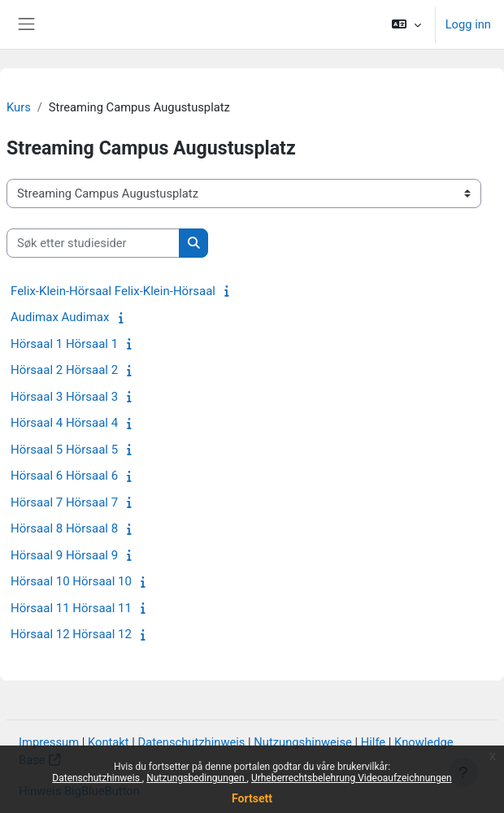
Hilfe (373, 742)
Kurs (19, 107)
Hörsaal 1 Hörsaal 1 (64, 344)
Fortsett (252, 798)
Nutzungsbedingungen (196, 778)
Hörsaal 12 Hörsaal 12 (71, 634)
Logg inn (468, 24)
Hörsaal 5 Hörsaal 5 (64, 450)
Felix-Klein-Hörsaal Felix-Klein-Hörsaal (113, 291)
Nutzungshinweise (303, 742)
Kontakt (109, 742)
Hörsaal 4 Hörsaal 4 (64, 423)
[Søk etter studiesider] (93, 243)
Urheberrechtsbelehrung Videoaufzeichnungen (352, 778)
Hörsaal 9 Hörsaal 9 (64, 555)
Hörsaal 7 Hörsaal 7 (64, 502)
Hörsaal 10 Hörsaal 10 (71, 581)
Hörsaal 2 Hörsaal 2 (64, 370)
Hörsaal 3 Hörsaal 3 (64, 397)
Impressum (49, 742)
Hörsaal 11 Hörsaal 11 (71, 608)
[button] (406, 24)
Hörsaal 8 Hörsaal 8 (64, 528)
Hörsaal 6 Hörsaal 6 (64, 476)
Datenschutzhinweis (97, 778)
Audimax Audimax (60, 317)
